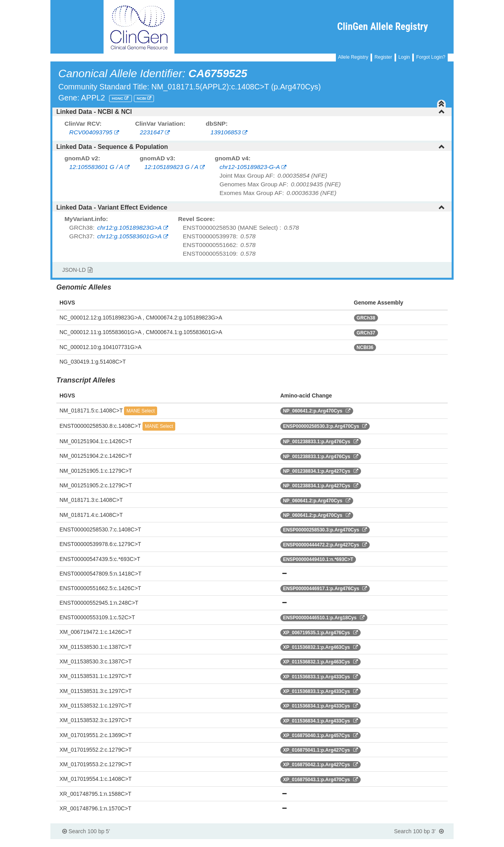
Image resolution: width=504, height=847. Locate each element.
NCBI (142, 98)
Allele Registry (353, 57)
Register (383, 57)
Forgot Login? (431, 57)
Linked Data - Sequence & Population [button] (251, 147)
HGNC (118, 98)
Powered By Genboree (415, 843)
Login (404, 57)
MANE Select (140, 411)
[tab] (252, 112)
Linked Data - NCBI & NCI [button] (251, 112)
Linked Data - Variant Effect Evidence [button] (251, 207)
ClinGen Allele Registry (383, 27)
